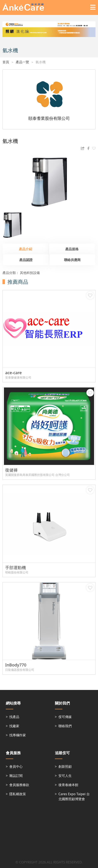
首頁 (6, 62)
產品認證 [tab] (26, 260)
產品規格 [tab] (72, 249)
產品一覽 (22, 62)
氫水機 (41, 62)
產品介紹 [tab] (25, 249)
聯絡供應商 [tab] (72, 260)
